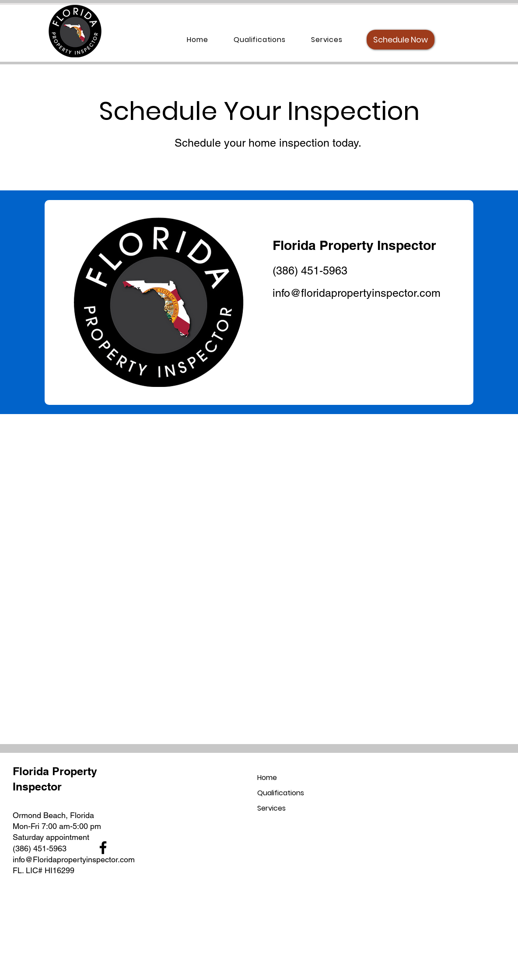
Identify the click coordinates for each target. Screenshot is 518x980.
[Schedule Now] (401, 40)
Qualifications (281, 793)
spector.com (114, 859)
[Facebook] (103, 848)
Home (267, 778)
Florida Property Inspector (354, 245)
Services (271, 808)
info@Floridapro (40, 859)
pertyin (80, 859)
